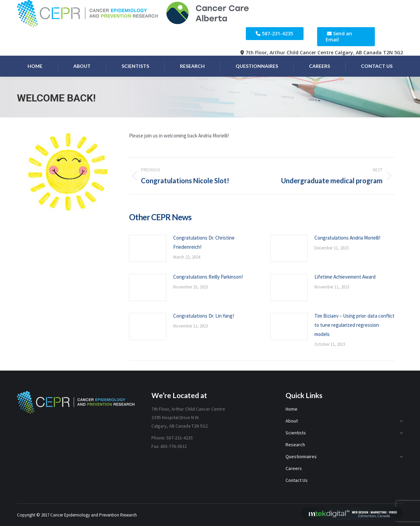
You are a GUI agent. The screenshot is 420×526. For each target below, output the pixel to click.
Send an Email (339, 36)
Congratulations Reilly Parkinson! (208, 277)
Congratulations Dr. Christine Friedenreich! (204, 242)
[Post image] (148, 248)
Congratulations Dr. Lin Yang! (204, 316)
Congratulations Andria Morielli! (347, 238)
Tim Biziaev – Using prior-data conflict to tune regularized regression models (354, 325)
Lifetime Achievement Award (345, 277)
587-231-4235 (277, 33)
